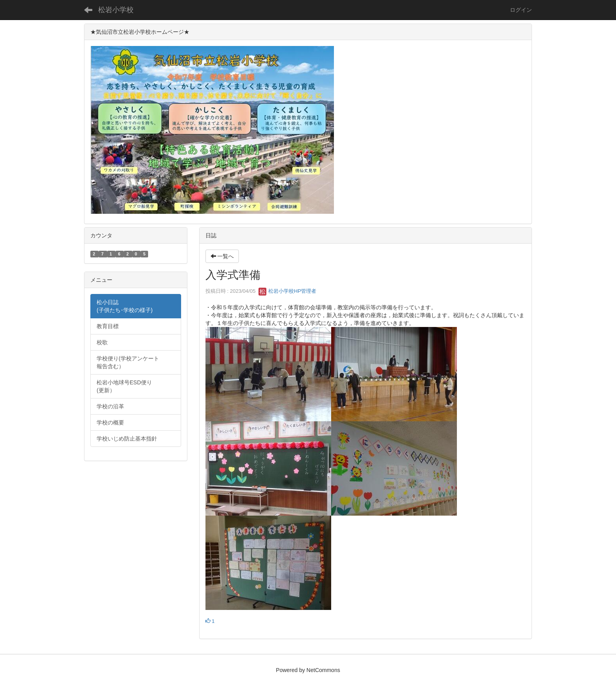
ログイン (521, 10)
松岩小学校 (116, 10)
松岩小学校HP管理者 (288, 291)
